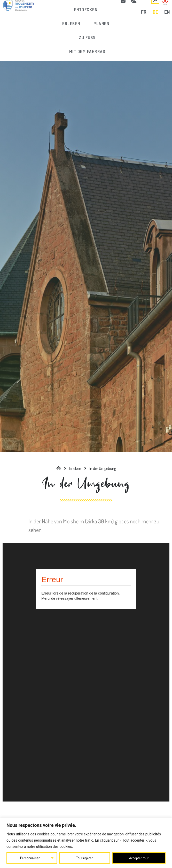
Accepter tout (139, 858)
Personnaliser (30, 858)
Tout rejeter (85, 858)
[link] (86, 10)
